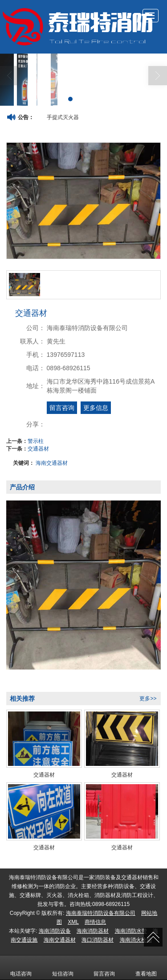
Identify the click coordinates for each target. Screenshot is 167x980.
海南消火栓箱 (136, 940)
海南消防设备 (55, 931)
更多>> (148, 699)
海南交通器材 (52, 463)
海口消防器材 (98, 940)
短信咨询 (63, 968)
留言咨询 (62, 408)
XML (73, 922)
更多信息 (96, 408)
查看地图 (146, 968)
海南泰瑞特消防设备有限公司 (101, 913)
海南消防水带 (131, 931)
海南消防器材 (93, 931)
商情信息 (95, 922)
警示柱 (36, 441)
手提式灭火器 (63, 117)
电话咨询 (21, 968)
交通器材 (38, 449)
